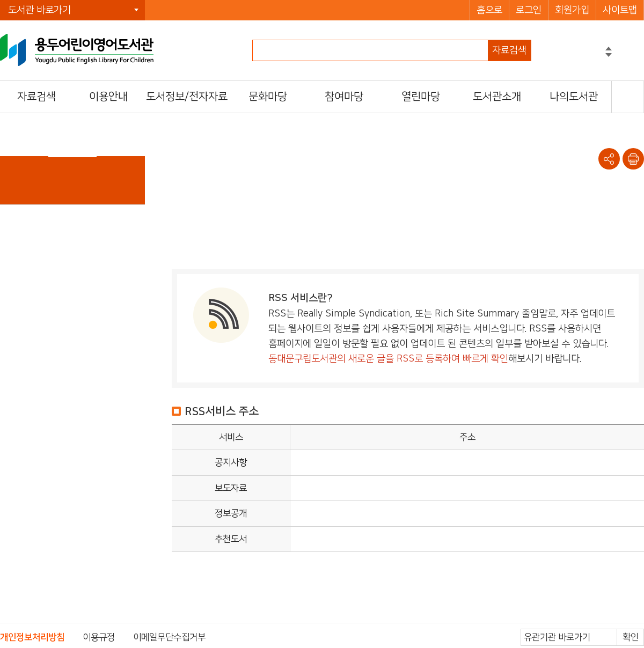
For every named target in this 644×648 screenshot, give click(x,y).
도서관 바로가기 (39, 10)
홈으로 (489, 10)
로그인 (529, 10)
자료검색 (509, 50)
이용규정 (99, 637)
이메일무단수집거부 (169, 637)
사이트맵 (620, 10)
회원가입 (572, 10)
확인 (631, 637)
